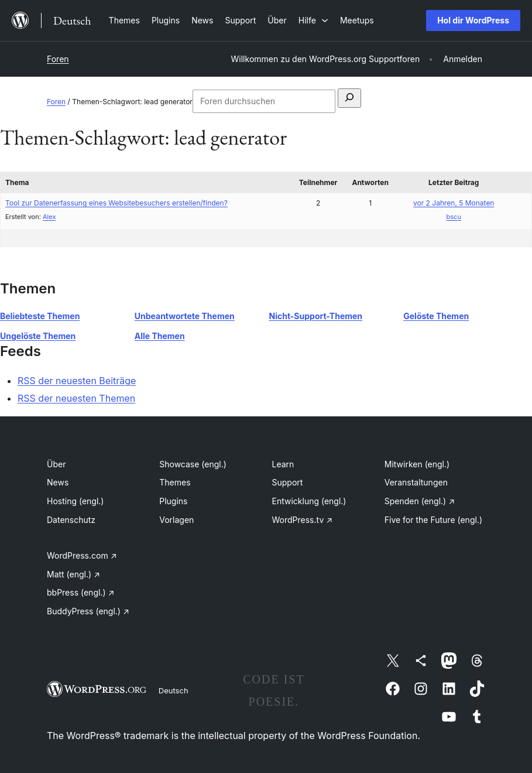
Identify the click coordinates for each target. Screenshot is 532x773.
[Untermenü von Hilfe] (313, 20)
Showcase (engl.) (193, 464)
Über (56, 464)
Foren (58, 59)
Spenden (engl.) (420, 501)
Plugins (173, 501)
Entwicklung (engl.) (309, 501)
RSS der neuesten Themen (76, 398)
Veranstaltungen (416, 482)
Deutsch (174, 690)
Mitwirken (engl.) (417, 464)
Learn (283, 464)
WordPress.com (82, 555)
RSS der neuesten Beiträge (77, 381)
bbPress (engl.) (80, 592)
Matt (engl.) (73, 574)
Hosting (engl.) (75, 501)
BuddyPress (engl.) (88, 611)
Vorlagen (176, 520)
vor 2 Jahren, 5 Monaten (454, 203)
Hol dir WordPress (473, 20)
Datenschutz (71, 520)
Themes (175, 482)
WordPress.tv (303, 520)
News (58, 482)
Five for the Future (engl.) (433, 520)
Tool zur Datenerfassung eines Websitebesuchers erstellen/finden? (116, 203)
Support (288, 482)
